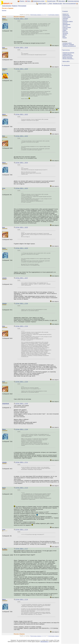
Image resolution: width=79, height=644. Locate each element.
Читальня (65, 33)
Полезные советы (68, 21)
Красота (65, 20)
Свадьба (65, 29)
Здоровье (65, 18)
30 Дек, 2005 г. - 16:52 (21, 114)
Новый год (65, 14)
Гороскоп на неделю (68, 53)
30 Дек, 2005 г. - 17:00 (21, 303)
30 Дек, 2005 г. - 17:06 (21, 429)
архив (44, 4)
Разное (65, 38)
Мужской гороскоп (68, 56)
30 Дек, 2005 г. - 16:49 (21, 48)
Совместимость (67, 54)
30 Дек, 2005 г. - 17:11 (21, 462)
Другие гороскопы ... (68, 59)
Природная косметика (73, 1)
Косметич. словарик (68, 44)
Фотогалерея (22, 6)
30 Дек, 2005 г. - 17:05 (21, 404)
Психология (66, 15)
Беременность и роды (39, 1)
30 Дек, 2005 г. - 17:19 (21, 599)
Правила (15, 6)
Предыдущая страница (36, 15)
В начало (65, 11)
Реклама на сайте (58, 4)
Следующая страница (54, 15)
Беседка (4, 10)
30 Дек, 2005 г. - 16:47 (21, 19)
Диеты (29, 1)
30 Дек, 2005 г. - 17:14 (21, 530)
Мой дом (65, 32)
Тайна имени (62, 1)
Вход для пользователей (71, 4)
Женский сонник (51, 1)
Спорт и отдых (67, 27)
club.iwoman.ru (44, 642)
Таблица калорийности (69, 46)
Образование (66, 24)
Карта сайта (66, 61)
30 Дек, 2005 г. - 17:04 (21, 326)
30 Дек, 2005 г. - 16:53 (21, 136)
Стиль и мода (66, 17)
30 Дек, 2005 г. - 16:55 (21, 227)
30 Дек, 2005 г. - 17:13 (21, 488)
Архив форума (6, 6)
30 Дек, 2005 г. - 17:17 (21, 549)
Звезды (65, 35)
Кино (64, 36)
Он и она (65, 26)
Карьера (65, 23)
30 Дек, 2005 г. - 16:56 (21, 248)
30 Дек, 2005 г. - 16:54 (21, 163)
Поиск (50, 4)
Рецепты (22, 1)
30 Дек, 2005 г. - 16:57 (21, 278)
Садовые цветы (67, 43)
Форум (40, 4)
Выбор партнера (67, 57)
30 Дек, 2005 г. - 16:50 (21, 69)
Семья (64, 30)
